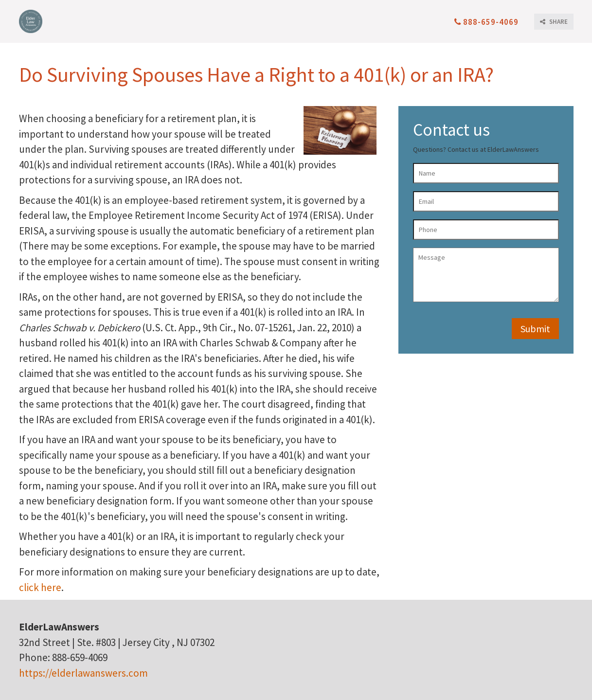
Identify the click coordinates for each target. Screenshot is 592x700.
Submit (535, 329)
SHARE (554, 22)
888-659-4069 (486, 22)
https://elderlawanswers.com (83, 673)
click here (40, 587)
